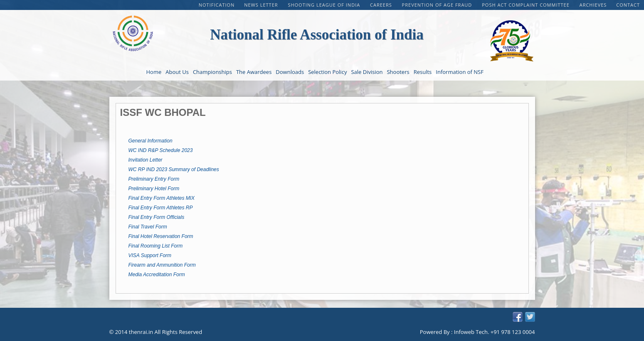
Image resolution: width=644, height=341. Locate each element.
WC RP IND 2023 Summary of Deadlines (174, 169)
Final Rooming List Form (156, 246)
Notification (217, 5)
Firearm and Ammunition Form (162, 265)
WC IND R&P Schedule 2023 (161, 150)
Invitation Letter (146, 160)
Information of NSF (460, 72)
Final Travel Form (148, 227)
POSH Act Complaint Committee (526, 5)
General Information (151, 141)
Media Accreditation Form (157, 275)
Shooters (398, 72)
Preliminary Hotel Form (154, 189)
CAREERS (382, 5)
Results (423, 72)
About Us (177, 72)
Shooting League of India (325, 5)
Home (154, 72)
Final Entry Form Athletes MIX (162, 198)
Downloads (290, 72)
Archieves (593, 5)
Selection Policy (327, 72)
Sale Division (367, 72)
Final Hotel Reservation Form (161, 236)
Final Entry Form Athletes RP (161, 208)
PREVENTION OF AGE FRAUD (438, 5)
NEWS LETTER (262, 5)
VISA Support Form (150, 255)
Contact (628, 5)
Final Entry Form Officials (157, 217)
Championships (212, 72)
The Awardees (254, 72)
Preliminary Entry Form (154, 179)
